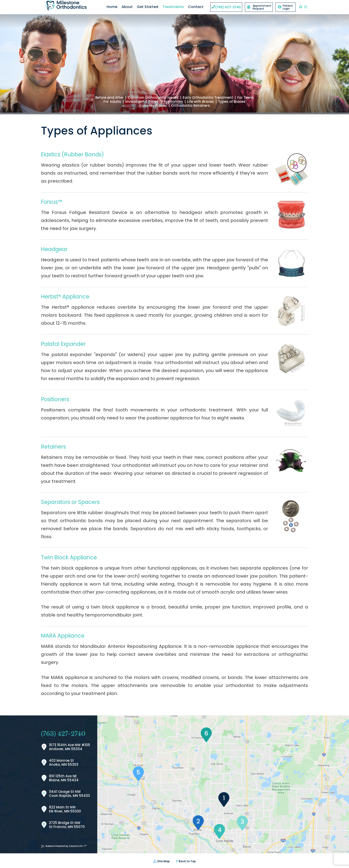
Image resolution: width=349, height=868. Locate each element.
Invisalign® (135, 102)
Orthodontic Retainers (191, 106)
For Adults (112, 102)
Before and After (109, 98)
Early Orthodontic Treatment (208, 98)
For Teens (246, 98)
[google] (301, 7)
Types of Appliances (166, 102)
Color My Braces (153, 106)
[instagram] (306, 7)
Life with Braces (201, 102)
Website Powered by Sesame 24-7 (64, 846)
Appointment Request (259, 7)
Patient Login (285, 7)
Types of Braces (232, 102)
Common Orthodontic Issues (153, 98)
